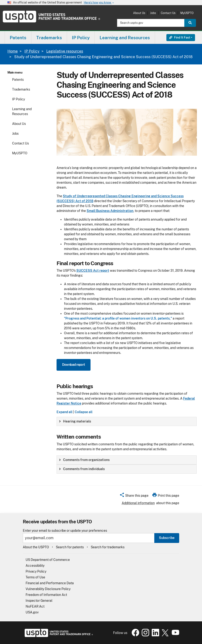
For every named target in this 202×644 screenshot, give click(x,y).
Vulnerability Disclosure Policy (48, 589)
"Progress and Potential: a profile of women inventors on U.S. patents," (118, 318)
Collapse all (84, 412)
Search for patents (70, 547)
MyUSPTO (187, 13)
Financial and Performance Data (50, 583)
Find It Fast (180, 37)
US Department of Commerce (48, 560)
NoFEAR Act (35, 606)
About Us (139, 13)
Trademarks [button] (49, 38)
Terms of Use (35, 577)
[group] (127, 421)
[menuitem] (18, 37)
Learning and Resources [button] (125, 38)
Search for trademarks (108, 547)
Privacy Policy (36, 571)
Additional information (138, 503)
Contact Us (168, 13)
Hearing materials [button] (75, 421)
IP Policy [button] (81, 38)
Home (13, 51)
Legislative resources (65, 51)
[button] (134, 496)
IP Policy (32, 51)
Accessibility (35, 566)
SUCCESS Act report (93, 271)
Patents (18, 80)
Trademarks (21, 89)
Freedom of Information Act (46, 595)
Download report (74, 365)
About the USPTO (36, 547)
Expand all (64, 412)
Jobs (153, 13)
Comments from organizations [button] (84, 460)
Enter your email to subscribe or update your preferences (65, 531)
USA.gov (32, 612)
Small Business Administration (110, 211)
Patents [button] (18, 38)
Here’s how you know (99, 3)
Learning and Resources (22, 111)
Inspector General (39, 601)
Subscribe (167, 538)
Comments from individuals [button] (82, 469)
